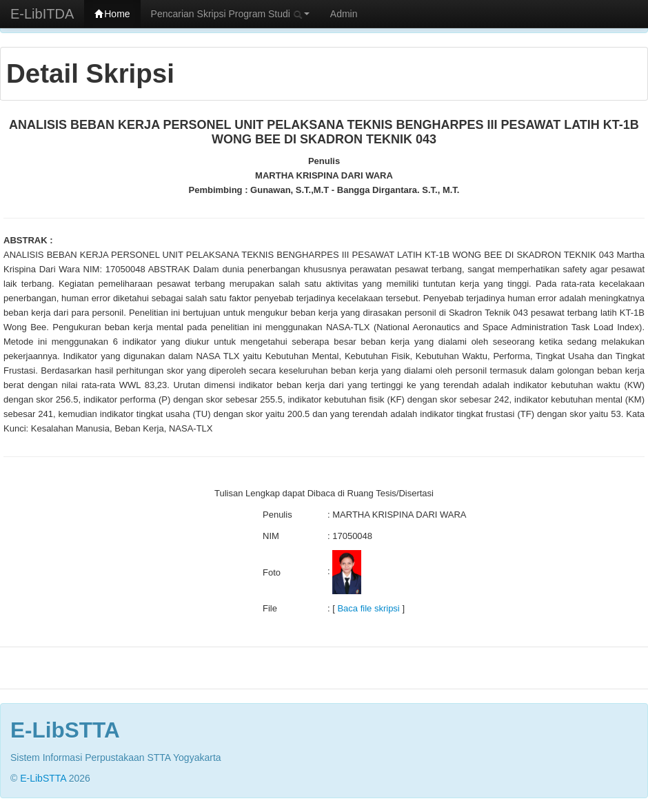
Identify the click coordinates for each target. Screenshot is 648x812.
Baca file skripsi (368, 608)
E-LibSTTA (43, 778)
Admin (344, 14)
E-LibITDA (42, 14)
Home (112, 14)
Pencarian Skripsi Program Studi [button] (230, 14)
